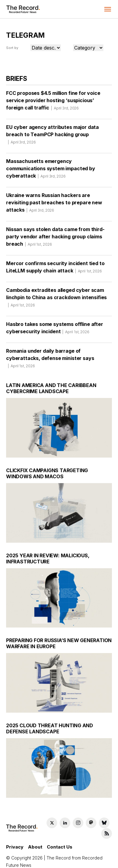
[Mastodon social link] (91, 816)
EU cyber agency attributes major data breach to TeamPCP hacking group (52, 130)
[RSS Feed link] (107, 827)
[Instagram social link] (78, 816)
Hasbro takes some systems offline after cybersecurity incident (55, 323)
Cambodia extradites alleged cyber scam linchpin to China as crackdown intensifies (56, 293)
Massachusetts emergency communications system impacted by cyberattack (51, 164)
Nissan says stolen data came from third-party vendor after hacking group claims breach (55, 232)
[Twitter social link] (52, 816)
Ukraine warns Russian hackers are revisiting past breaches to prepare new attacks (54, 198)
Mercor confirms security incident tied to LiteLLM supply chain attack (55, 262)
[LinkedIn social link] (65, 816)
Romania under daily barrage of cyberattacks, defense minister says (50, 354)
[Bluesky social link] (104, 816)
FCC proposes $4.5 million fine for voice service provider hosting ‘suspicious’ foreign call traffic (53, 96)
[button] (108, 9)
